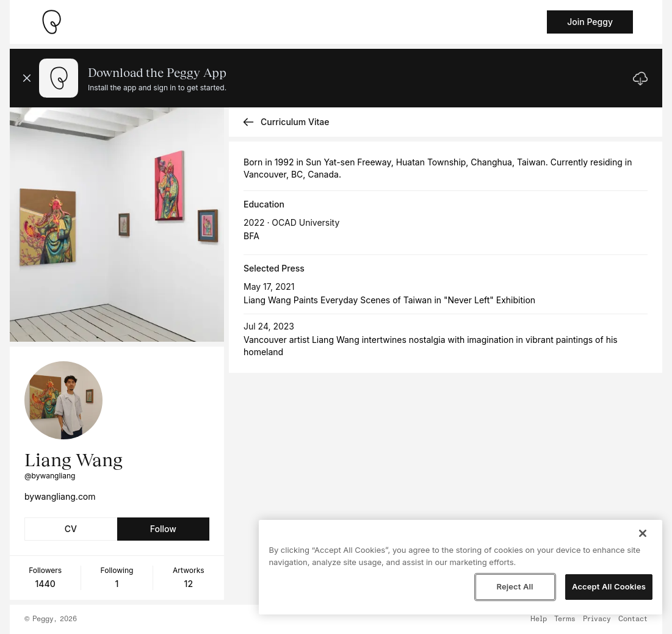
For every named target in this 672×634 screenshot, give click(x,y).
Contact (633, 619)
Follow (163, 529)
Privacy (597, 619)
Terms (565, 619)
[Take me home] (51, 22)
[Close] (643, 533)
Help (539, 619)
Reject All (515, 586)
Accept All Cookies (609, 586)
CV (71, 529)
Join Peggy (590, 22)
